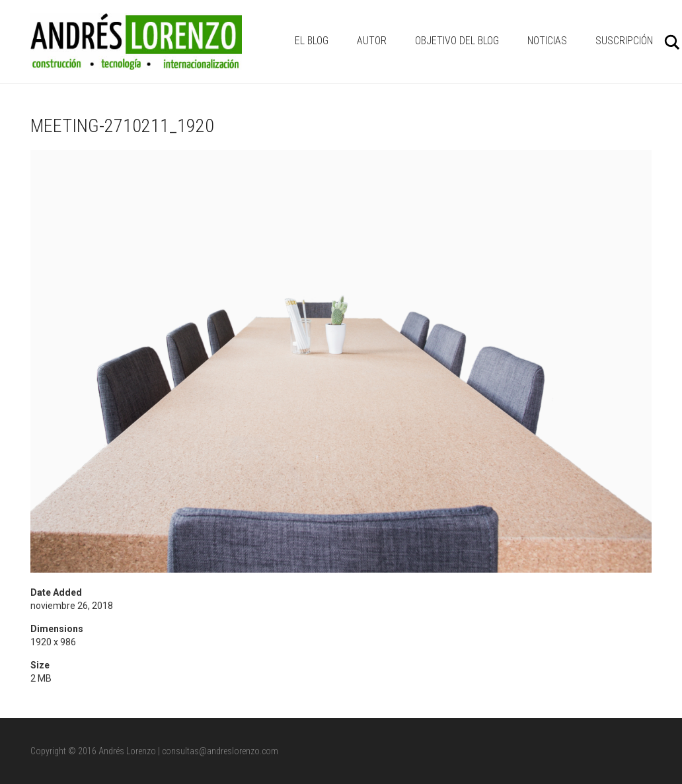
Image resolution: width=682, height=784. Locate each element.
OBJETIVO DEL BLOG (457, 41)
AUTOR (372, 41)
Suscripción (624, 41)
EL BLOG (312, 41)
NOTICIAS (547, 41)
